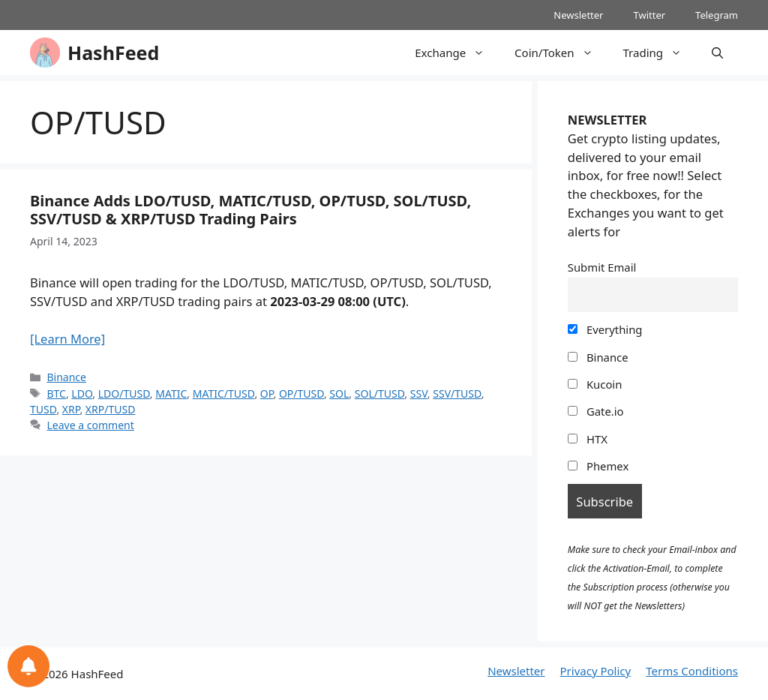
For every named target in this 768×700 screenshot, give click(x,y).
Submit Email (602, 267)
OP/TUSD (301, 394)
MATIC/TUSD (224, 394)
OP (267, 394)
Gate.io (596, 411)
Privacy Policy (596, 671)
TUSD (43, 409)
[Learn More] (67, 339)
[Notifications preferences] (28, 666)
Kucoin (595, 384)
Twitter (649, 15)
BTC (56, 394)
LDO (82, 394)
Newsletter (578, 15)
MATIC (171, 394)
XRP (71, 409)
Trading (660, 53)
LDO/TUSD (124, 394)
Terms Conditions (692, 671)
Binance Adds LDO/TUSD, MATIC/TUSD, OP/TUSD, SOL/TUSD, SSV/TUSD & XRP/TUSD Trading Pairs (250, 210)
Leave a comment (90, 425)
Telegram (717, 15)
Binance (66, 377)
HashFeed (113, 53)
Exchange (457, 53)
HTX (588, 439)
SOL (339, 394)
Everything (605, 329)
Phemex (598, 466)
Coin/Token (561, 53)
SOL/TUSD (380, 394)
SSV (419, 394)
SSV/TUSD (457, 394)
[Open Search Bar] (717, 53)
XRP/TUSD (111, 409)
